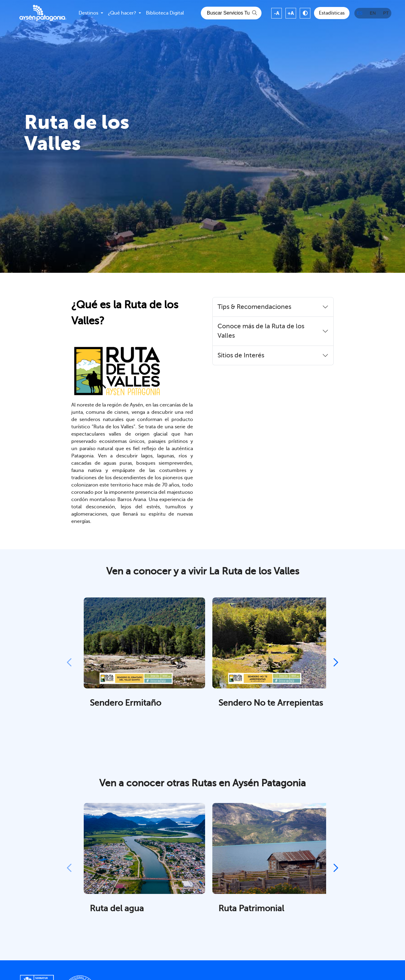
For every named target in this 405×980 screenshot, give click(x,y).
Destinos (88, 13)
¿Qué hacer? (122, 13)
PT (386, 13)
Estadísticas (332, 13)
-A (277, 13)
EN (373, 13)
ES (360, 13)
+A (291, 13)
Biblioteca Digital (165, 13)
